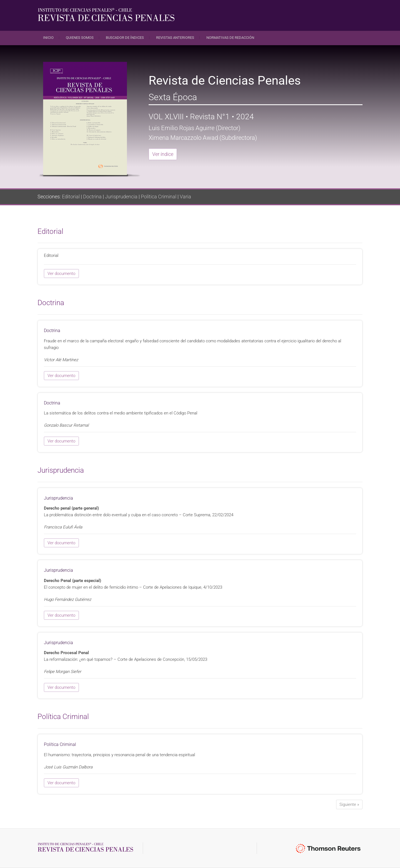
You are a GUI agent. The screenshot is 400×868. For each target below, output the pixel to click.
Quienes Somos (80, 38)
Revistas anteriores (175, 38)
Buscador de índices (125, 38)
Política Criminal (159, 197)
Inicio (48, 38)
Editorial (71, 197)
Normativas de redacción (230, 38)
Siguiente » (349, 804)
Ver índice (163, 154)
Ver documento (61, 274)
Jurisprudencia (121, 197)
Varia (185, 197)
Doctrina (92, 197)
